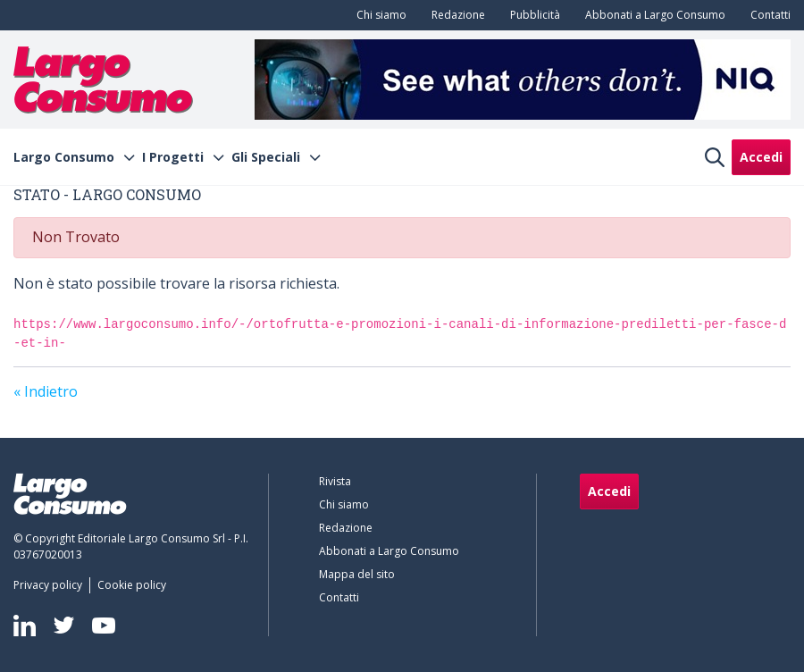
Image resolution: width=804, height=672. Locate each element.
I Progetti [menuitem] (173, 157)
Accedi (761, 157)
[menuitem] (378, 15)
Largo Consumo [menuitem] (64, 157)
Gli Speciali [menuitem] (266, 157)
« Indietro (46, 391)
